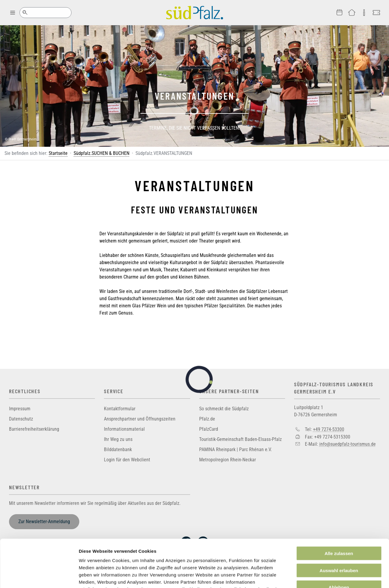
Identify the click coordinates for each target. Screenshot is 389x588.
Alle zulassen (339, 509)
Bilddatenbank (118, 449)
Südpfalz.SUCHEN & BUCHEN (102, 153)
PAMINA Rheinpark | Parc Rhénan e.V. (236, 449)
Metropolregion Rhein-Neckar (228, 460)
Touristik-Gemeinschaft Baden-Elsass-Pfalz (240, 439)
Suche (25, 13)
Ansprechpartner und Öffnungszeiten (140, 419)
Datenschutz (21, 419)
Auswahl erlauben (339, 526)
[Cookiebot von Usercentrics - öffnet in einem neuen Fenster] (39, 576)
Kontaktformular (120, 409)
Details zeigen (319, 576)
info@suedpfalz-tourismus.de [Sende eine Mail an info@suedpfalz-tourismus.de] (348, 444)
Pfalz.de (207, 419)
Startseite (58, 153)
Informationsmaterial (124, 429)
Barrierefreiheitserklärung (34, 429)
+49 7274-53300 (329, 429)
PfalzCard (209, 429)
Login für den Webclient (127, 460)
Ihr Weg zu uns (118, 439)
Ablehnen (339, 543)
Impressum (20, 409)
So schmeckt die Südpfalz (224, 409)
